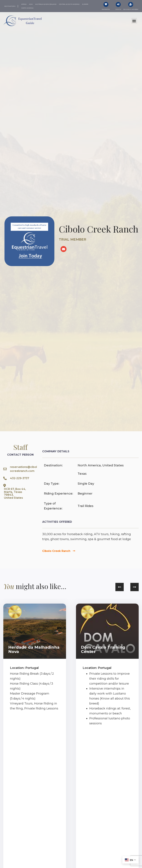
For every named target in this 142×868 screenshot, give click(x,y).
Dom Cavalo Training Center (103, 649)
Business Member (131, 9)
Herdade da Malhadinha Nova (34, 649)
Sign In (118, 9)
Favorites (106, 9)
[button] (134, 21)
